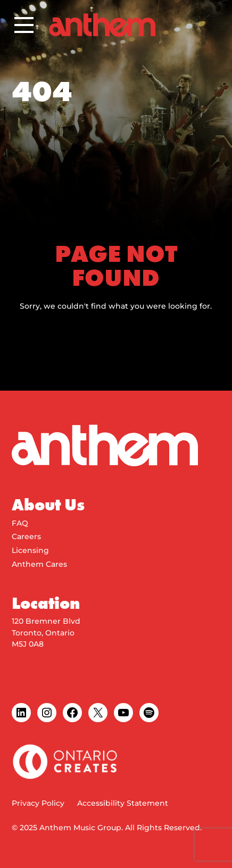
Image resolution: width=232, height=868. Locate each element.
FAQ (20, 523)
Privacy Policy (38, 803)
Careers (26, 536)
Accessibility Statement (123, 803)
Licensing (30, 550)
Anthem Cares (39, 564)
